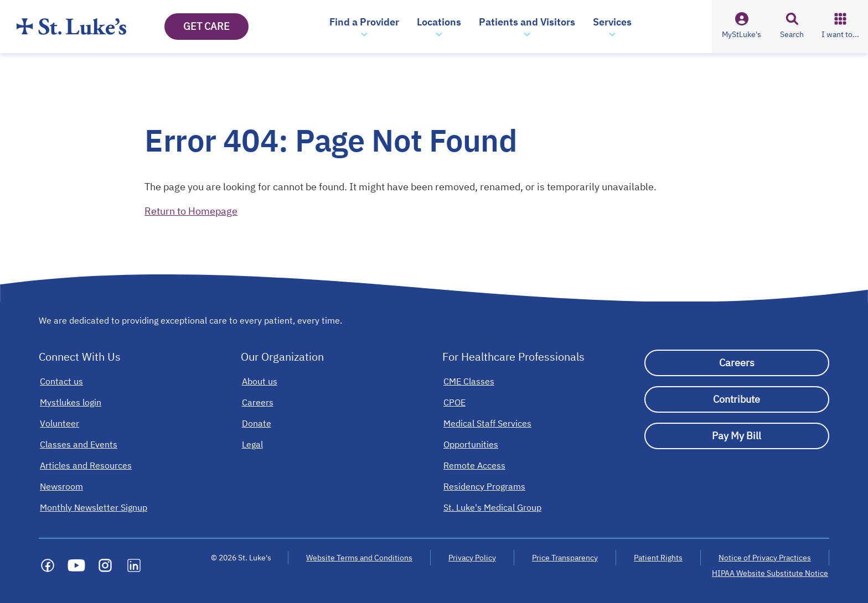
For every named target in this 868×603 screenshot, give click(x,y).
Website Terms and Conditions (359, 558)
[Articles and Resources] (86, 465)
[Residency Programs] (484, 486)
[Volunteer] (60, 423)
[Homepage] (71, 27)
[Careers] (258, 402)
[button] (364, 27)
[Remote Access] (474, 465)
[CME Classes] (469, 381)
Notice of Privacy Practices (765, 558)
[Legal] (252, 444)
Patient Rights (658, 558)
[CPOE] (454, 402)
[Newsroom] (61, 486)
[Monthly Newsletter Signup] (94, 507)
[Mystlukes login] (71, 402)
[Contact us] (61, 381)
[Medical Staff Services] (487, 423)
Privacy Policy (472, 558)
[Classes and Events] (79, 444)
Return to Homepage (191, 211)
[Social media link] (48, 565)
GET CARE (206, 26)
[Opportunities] (471, 444)
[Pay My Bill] (737, 436)
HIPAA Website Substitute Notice (771, 573)
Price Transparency (565, 558)
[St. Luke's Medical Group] (492, 507)
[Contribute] (737, 399)
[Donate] (257, 423)
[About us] (260, 381)
